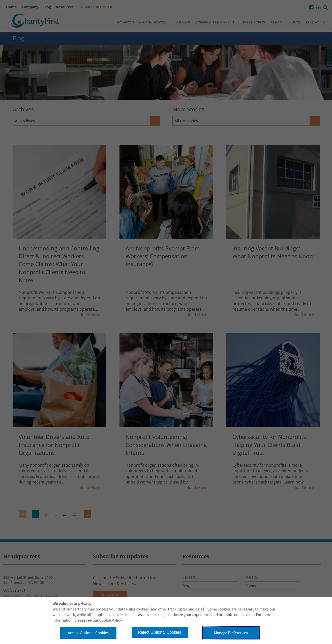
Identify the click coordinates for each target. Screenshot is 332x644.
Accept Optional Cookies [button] (88, 633)
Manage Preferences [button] (231, 633)
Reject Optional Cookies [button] (160, 632)
